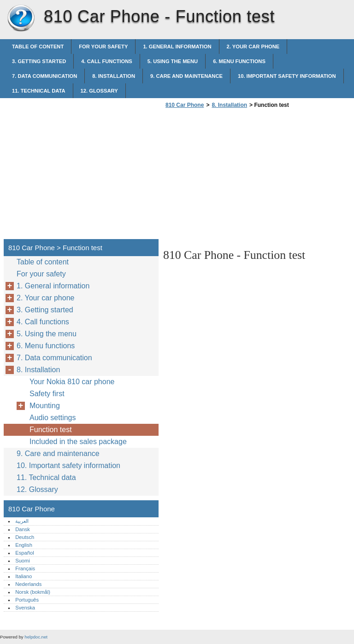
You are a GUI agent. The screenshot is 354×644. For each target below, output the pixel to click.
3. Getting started (39, 61)
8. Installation (114, 76)
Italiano (24, 576)
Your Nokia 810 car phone (72, 382)
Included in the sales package (78, 442)
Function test (51, 430)
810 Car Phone (21, 18)
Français (25, 568)
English (24, 545)
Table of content (38, 47)
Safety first (47, 394)
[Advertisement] (241, 176)
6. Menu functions (239, 61)
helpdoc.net (36, 637)
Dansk (23, 529)
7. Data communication (44, 76)
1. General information (177, 47)
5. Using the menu (173, 61)
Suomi (23, 561)
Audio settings (53, 418)
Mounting (45, 406)
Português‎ (27, 600)
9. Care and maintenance (186, 76)
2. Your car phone (253, 47)
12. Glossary (99, 91)
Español (24, 553)
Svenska (25, 608)
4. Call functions (106, 61)
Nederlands (28, 584)
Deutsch (25, 537)
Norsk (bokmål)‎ (33, 592)
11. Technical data (39, 91)
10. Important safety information (287, 76)
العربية (22, 521)
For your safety (103, 47)
